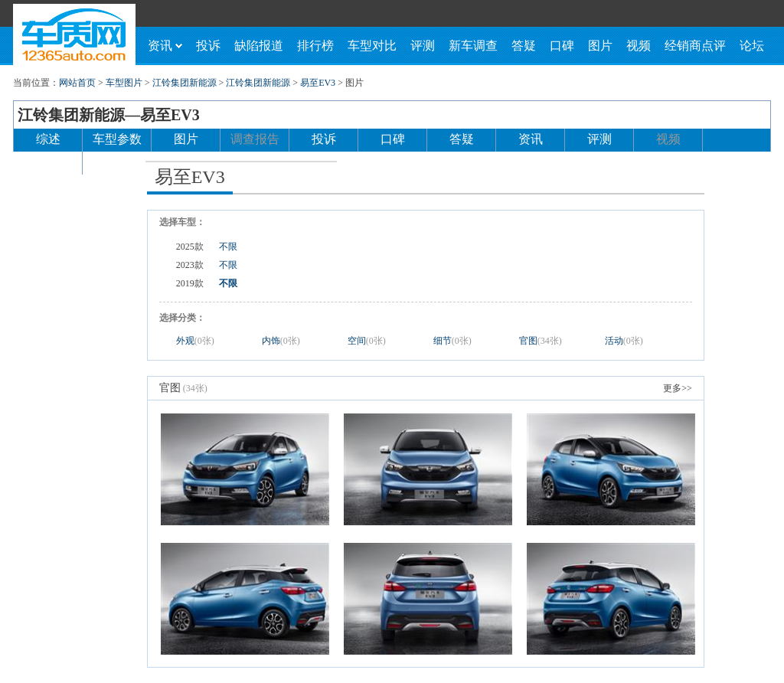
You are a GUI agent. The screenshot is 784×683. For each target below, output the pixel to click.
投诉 (208, 46)
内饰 (281, 341)
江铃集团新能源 (185, 83)
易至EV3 (318, 83)
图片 (600, 46)
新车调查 (473, 46)
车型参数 (117, 139)
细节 (452, 341)
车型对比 (372, 46)
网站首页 (77, 83)
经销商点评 (695, 46)
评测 (423, 46)
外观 (195, 341)
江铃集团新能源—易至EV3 (109, 115)
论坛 (752, 46)
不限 (228, 247)
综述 (48, 139)
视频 (639, 46)
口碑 (562, 46)
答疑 (524, 46)
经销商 (48, 162)
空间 (367, 341)
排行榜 (315, 46)
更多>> (678, 388)
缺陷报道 (259, 46)
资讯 (165, 46)
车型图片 (124, 83)
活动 (624, 341)
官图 (541, 341)
